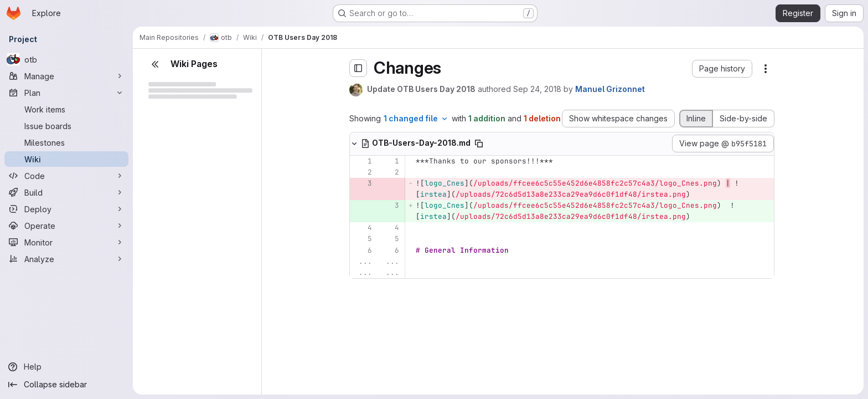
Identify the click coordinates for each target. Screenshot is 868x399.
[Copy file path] (479, 144)
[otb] (66, 59)
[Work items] (66, 109)
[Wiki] (66, 159)
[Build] (66, 192)
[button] (722, 69)
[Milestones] (66, 142)
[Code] (66, 176)
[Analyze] (66, 259)
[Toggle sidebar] (358, 68)
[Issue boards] (66, 126)
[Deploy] (66, 209)
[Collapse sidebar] (66, 385)
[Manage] (66, 76)
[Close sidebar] (155, 64)
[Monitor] (66, 242)
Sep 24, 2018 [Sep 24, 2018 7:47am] (537, 89)
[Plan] (66, 93)
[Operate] (66, 226)
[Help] (66, 367)
